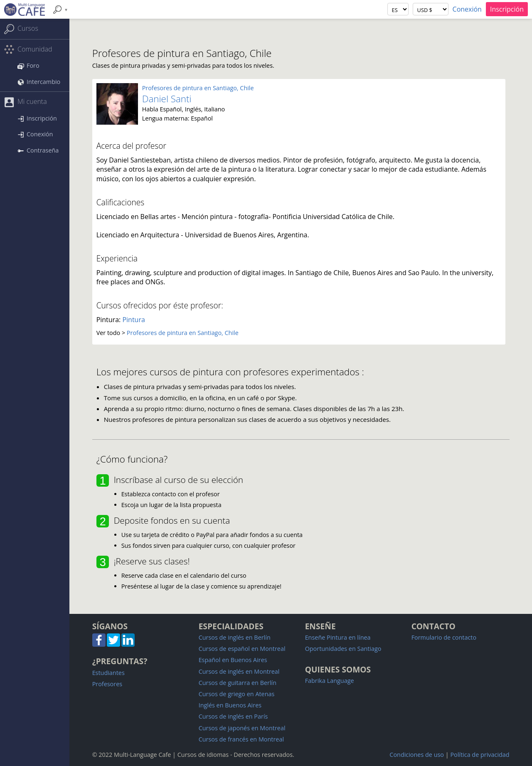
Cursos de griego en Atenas (237, 694)
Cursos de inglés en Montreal (239, 671)
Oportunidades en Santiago (343, 649)
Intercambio (39, 82)
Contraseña (38, 150)
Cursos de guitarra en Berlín (238, 683)
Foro (28, 65)
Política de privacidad (480, 755)
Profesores (107, 684)
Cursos (21, 29)
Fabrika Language (330, 681)
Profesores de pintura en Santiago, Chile (198, 88)
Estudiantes (108, 673)
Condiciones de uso (417, 755)
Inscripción (507, 9)
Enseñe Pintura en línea (338, 637)
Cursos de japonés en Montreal (242, 728)
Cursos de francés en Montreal (241, 739)
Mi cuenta (26, 102)
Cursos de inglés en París (233, 716)
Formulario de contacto (444, 637)
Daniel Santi (167, 99)
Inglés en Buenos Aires (230, 705)
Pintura (133, 320)
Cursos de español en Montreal (242, 649)
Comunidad (28, 50)
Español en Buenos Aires (233, 660)
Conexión (467, 9)
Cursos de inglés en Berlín (235, 637)
